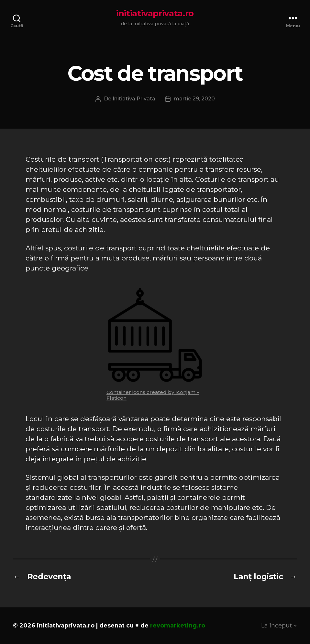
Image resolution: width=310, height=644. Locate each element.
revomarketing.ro (178, 626)
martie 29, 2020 (194, 99)
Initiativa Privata (134, 99)
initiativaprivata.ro (155, 13)
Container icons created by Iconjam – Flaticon (153, 395)
